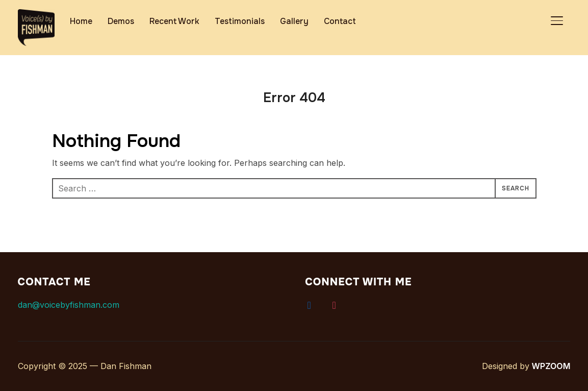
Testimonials (240, 21)
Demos (121, 21)
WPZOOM (552, 366)
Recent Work (174, 21)
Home (81, 21)
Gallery (294, 21)
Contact (340, 21)
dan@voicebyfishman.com (69, 305)
